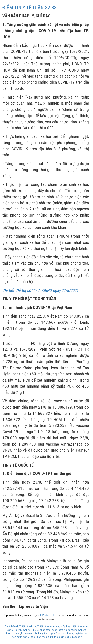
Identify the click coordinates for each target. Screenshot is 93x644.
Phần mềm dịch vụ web (23, 637)
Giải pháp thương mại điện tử (71, 633)
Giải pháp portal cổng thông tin (51, 630)
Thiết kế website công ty (50, 627)
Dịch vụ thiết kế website (75, 627)
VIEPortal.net (46, 615)
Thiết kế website (28, 627)
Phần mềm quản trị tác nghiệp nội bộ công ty (59, 637)
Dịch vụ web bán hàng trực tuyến (38, 633)
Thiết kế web (12, 627)
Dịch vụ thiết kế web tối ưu (20, 630)
